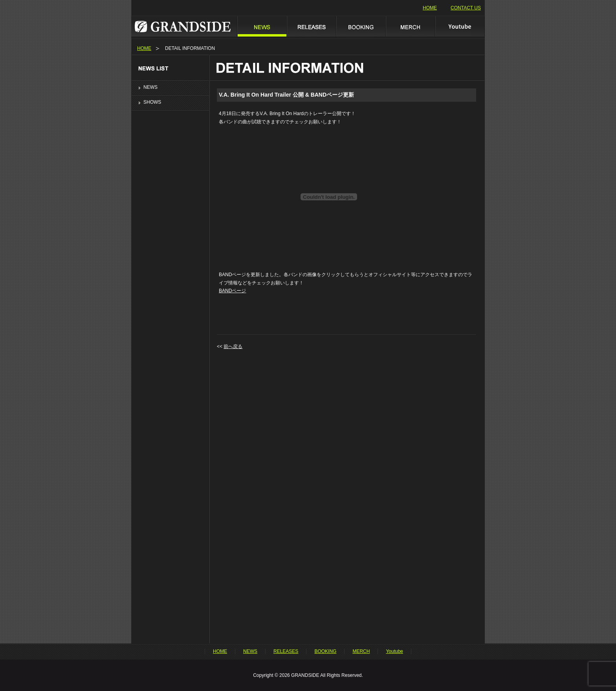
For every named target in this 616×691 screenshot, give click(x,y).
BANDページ (232, 291)
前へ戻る (233, 346)
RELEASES (311, 26)
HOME (430, 8)
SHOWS (152, 102)
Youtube (460, 26)
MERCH (410, 26)
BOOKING (361, 26)
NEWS (262, 26)
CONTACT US (466, 8)
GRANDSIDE (184, 26)
